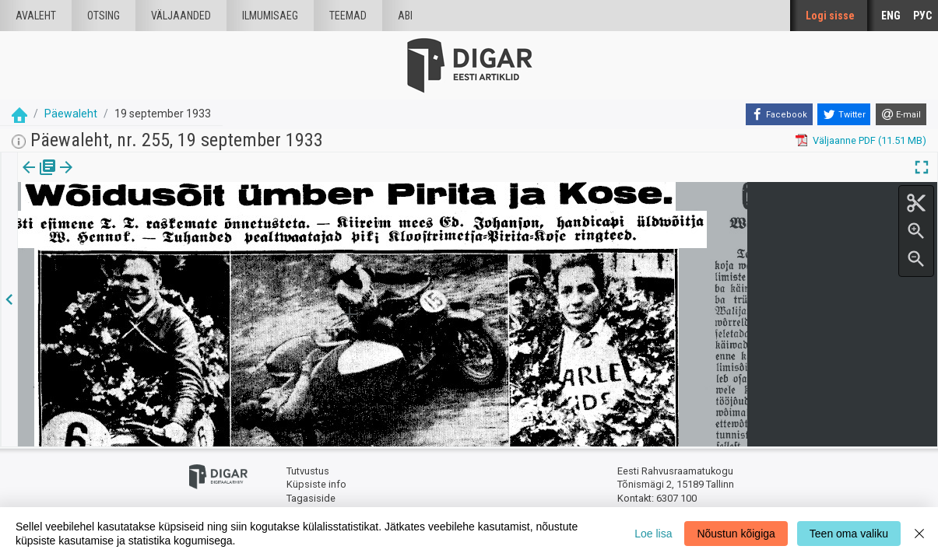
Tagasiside (311, 498)
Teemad (348, 16)
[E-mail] (901, 114)
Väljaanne (39, 178)
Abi (405, 16)
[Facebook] (779, 114)
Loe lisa (653, 534)
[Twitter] (844, 114)
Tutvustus (308, 471)
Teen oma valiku (849, 534)
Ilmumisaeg (270, 16)
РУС (922, 16)
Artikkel (109, 178)
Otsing (104, 16)
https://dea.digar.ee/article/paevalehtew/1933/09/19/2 (142, 221)
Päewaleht (71, 114)
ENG (891, 16)
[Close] (919, 534)
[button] (133, 178)
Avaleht (36, 16)
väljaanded (181, 16)
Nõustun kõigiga (736, 534)
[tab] (39, 178)
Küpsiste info (316, 484)
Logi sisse (830, 16)
